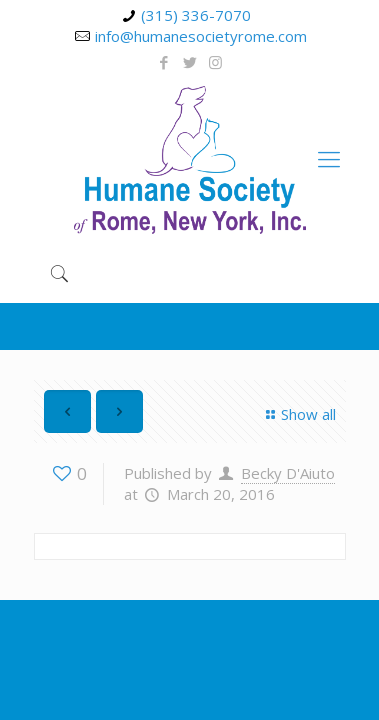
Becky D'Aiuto (288, 473)
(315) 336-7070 (196, 15)
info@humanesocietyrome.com (201, 36)
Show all (298, 414)
